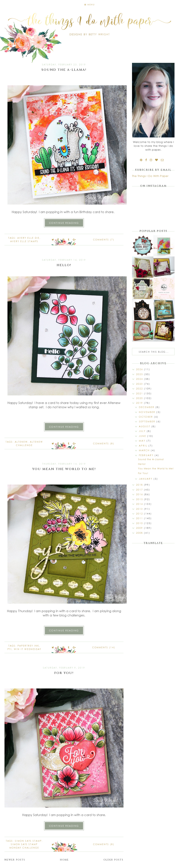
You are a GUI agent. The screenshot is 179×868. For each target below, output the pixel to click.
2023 (140, 384)
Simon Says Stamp (28, 841)
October (146, 417)
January (146, 479)
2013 (140, 509)
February (147, 455)
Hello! (64, 265)
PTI (10, 649)
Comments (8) (104, 444)
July (143, 431)
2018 (140, 485)
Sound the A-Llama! (64, 70)
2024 (140, 379)
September (148, 421)
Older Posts (113, 860)
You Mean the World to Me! (64, 469)
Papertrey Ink (28, 646)
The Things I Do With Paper (150, 176)
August (145, 426)
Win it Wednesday (28, 649)
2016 (140, 494)
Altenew (21, 442)
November (148, 412)
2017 (140, 490)
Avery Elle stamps (24, 241)
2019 (140, 403)
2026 (140, 369)
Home (64, 860)
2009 (140, 528)
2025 (140, 374)
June (143, 436)
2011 (140, 518)
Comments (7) (104, 240)
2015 (140, 499)
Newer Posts (15, 860)
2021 (140, 393)
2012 (140, 514)
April (144, 446)
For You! (64, 673)
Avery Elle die (28, 238)
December (147, 407)
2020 (140, 398)
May (143, 441)
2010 (140, 523)
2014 (140, 504)
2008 (140, 533)
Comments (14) (104, 647)
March (145, 450)
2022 (140, 388)
